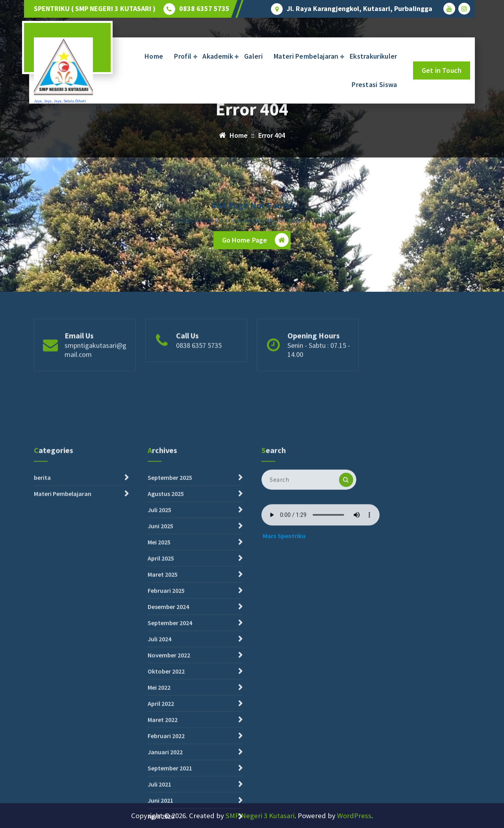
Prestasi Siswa (374, 84)
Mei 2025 (159, 728)
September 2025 (170, 663)
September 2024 (170, 808)
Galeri (253, 56)
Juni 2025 (160, 711)
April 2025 (161, 744)
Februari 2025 (166, 776)
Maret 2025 (163, 760)
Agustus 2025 (166, 679)
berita (42, 663)
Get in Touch (442, 70)
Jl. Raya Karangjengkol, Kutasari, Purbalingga (359, 9)
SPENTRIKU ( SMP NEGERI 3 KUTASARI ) (95, 9)
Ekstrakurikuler (373, 56)
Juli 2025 (159, 695)
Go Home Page (256, 240)
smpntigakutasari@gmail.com (95, 376)
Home (154, 56)
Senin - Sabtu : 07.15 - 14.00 (319, 376)
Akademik (218, 56)
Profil (183, 56)
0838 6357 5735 (204, 9)
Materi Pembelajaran (306, 56)
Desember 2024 (168, 792)
